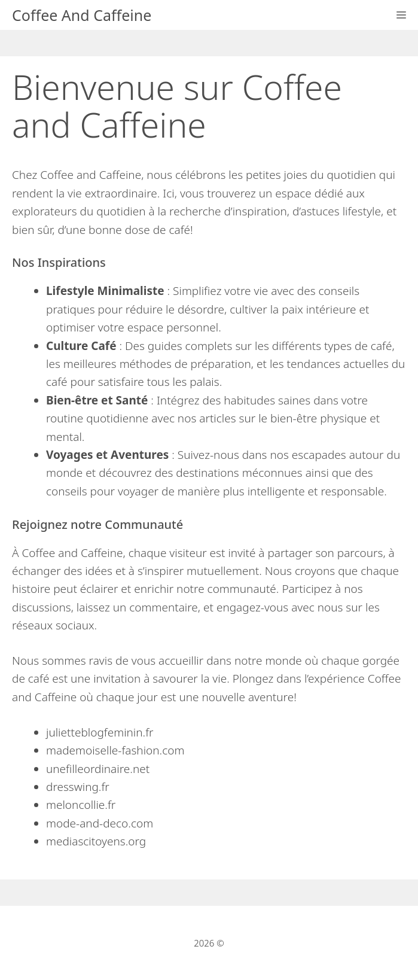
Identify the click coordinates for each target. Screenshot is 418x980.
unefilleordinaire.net (98, 769)
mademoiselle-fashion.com (115, 750)
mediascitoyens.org (96, 841)
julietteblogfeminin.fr (100, 732)
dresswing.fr (78, 787)
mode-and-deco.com (100, 823)
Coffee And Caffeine (82, 15)
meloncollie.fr (81, 805)
